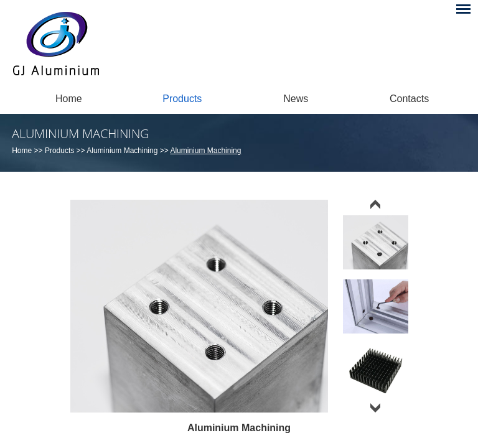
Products (182, 99)
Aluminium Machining (80, 133)
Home (69, 99)
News (296, 99)
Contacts (409, 99)
